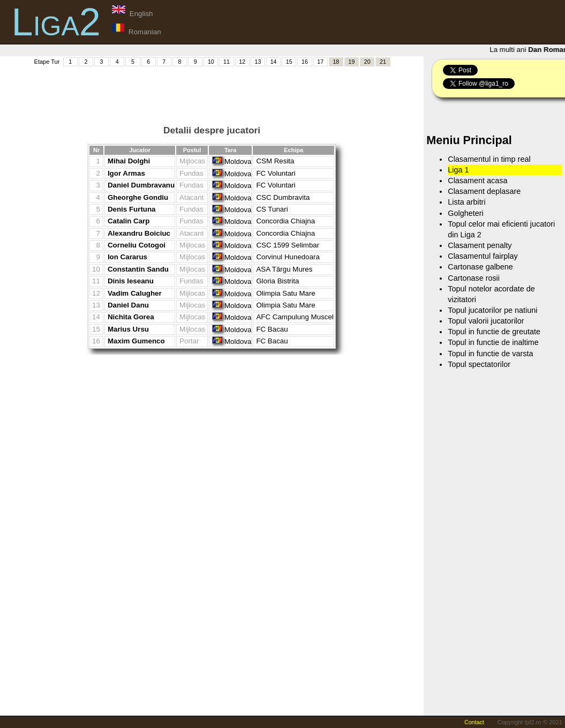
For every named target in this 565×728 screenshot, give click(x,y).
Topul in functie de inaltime (493, 342)
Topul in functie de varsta (490, 354)
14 (274, 62)
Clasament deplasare (484, 191)
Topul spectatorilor (479, 364)
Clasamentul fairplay (483, 256)
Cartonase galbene (480, 267)
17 (320, 62)
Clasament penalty (480, 245)
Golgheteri (465, 213)
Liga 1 (458, 170)
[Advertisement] (212, 92)
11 (227, 62)
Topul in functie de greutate (494, 332)
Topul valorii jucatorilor (486, 321)
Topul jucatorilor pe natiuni (492, 310)
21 (383, 62)
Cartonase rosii (474, 278)
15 (289, 62)
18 (336, 62)
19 (352, 62)
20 (367, 62)
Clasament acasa (477, 181)
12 (242, 62)
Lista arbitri (466, 202)
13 (258, 62)
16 (305, 62)
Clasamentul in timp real (489, 159)
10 (211, 62)
